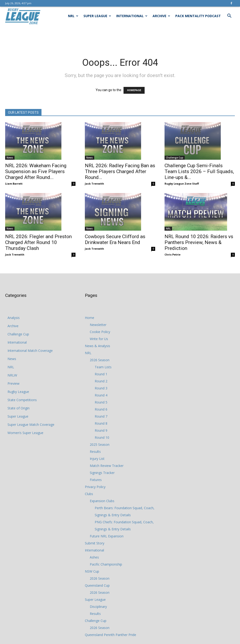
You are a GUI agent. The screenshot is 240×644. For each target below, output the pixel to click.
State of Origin (19, 408)
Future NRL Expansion (107, 536)
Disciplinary (98, 607)
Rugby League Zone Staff (182, 184)
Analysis (14, 318)
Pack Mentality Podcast (198, 16)
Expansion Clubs (102, 501)
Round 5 (101, 402)
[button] (229, 16)
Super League (97, 16)
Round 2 (101, 381)
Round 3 (101, 388)
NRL (73, 16)
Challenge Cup (175, 158)
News (10, 158)
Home (90, 318)
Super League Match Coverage (31, 425)
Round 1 (101, 374)
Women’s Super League (25, 433)
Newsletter (98, 325)
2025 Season (100, 444)
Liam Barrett (14, 184)
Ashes (94, 557)
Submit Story (95, 543)
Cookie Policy (100, 332)
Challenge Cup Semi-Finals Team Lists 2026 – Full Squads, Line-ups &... (199, 171)
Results (95, 452)
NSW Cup (92, 571)
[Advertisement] (120, 38)
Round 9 (101, 430)
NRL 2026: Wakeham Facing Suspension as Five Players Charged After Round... (36, 171)
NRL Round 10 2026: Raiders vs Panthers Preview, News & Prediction (199, 242)
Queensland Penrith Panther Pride (111, 635)
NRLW (12, 375)
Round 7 (101, 416)
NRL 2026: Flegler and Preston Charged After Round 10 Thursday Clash (38, 242)
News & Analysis (97, 346)
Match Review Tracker (107, 466)
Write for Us (99, 339)
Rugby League (18, 392)
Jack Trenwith (94, 184)
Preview (13, 383)
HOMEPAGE (134, 90)
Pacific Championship (106, 564)
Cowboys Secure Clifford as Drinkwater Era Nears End (115, 239)
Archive (161, 16)
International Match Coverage (30, 351)
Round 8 (101, 423)
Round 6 (101, 409)
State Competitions (22, 400)
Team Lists (103, 367)
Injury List (97, 459)
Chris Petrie (172, 254)
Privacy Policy (95, 487)
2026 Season (100, 360)
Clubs (89, 494)
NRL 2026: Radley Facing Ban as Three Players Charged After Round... (120, 171)
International (132, 16)
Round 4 (101, 395)
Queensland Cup (97, 585)
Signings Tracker (102, 473)
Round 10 (102, 437)
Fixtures (96, 480)
